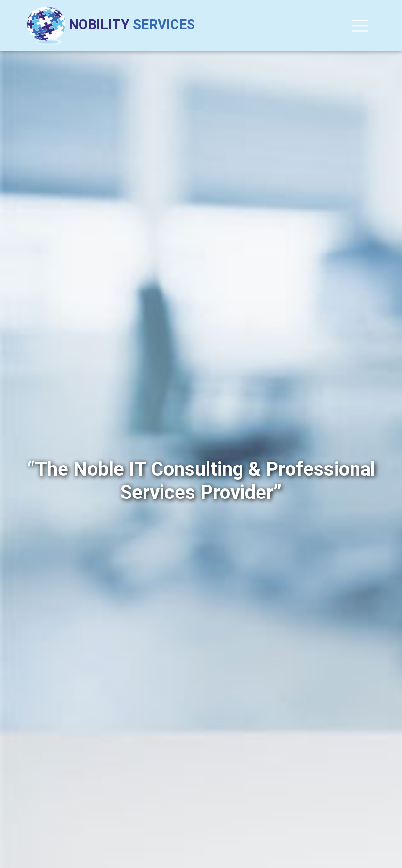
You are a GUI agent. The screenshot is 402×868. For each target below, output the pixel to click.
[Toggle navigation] (360, 26)
